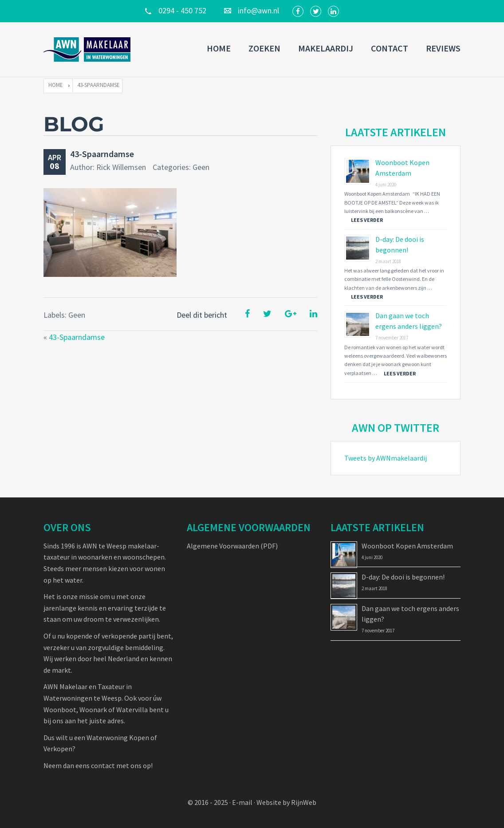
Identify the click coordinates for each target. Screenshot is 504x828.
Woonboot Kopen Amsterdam (407, 546)
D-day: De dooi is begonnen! (403, 577)
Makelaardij (326, 48)
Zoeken (264, 48)
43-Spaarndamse (102, 154)
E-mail (242, 802)
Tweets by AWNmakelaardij (386, 458)
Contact (390, 48)
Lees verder (367, 220)
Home (219, 48)
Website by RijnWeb (286, 802)
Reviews (443, 48)
